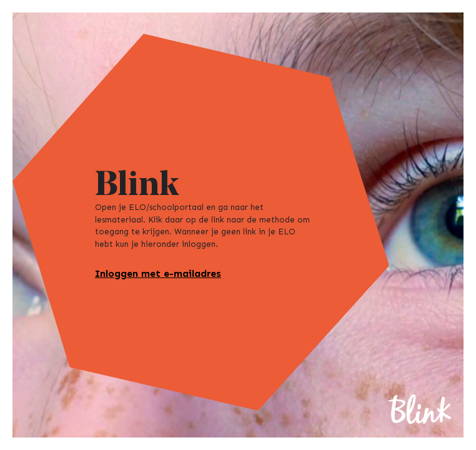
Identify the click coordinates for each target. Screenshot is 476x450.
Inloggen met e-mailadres (158, 273)
